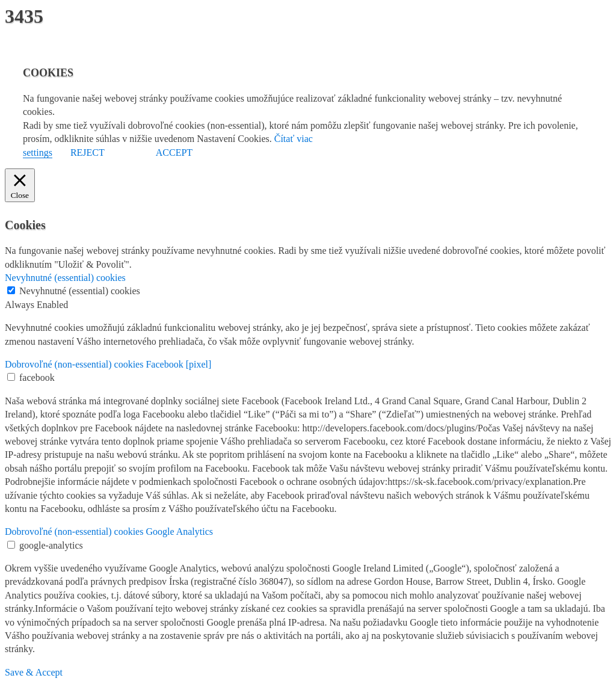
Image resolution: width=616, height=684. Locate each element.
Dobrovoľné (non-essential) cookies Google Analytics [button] (109, 531)
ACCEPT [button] (174, 153)
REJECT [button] (88, 153)
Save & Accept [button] (34, 672)
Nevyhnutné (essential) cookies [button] (65, 278)
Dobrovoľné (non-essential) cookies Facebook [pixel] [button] (108, 364)
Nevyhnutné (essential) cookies (80, 291)
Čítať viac (294, 139)
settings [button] (38, 153)
